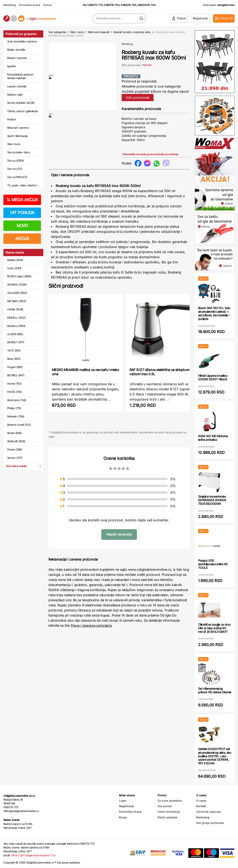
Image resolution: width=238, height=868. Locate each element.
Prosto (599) (15, 449)
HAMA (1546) (15, 309)
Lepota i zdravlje (17, 86)
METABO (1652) (17, 301)
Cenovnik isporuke (209, 812)
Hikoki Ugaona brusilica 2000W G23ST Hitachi (213, 377)
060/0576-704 (147, 5)
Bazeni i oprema (17, 58)
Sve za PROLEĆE (17, 177)
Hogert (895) (15, 367)
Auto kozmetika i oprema (22, 41)
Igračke (11, 66)
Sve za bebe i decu (19, 152)
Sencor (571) (15, 458)
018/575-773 (95, 5)
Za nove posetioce (170, 801)
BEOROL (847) (16, 375)
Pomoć (48, 5)
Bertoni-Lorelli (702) (19, 425)
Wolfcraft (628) (16, 441)
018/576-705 (129, 5)
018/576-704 (112, 5)
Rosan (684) (15, 433)
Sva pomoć (165, 806)
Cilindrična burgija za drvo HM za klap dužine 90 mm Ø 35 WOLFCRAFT (214, 628)
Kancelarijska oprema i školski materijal (20, 76)
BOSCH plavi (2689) (19, 276)
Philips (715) (14, 408)
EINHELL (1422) (16, 318)
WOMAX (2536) (17, 285)
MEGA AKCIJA (22, 200)
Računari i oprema (18, 128)
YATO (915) (14, 350)
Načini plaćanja (167, 817)
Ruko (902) (14, 359)
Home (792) (14, 384)
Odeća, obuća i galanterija (22, 111)
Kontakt (201, 806)
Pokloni (11, 119)
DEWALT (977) (16, 342)
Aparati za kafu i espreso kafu (132, 32)
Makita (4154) (15, 260)
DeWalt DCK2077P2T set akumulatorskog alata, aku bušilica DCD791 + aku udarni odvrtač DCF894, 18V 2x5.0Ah (215, 756)
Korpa (123, 817)
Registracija (127, 806)
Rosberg (127, 44)
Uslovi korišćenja (169, 812)
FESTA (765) (15, 392)
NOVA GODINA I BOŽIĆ (21, 103)
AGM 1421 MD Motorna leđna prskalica (213, 438)
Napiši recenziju (119, 534)
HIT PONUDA (22, 213)
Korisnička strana (30, 5)
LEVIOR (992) (15, 334)
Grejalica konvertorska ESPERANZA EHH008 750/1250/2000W (212, 500)
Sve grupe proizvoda (210, 823)
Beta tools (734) (17, 400)
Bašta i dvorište (16, 50)
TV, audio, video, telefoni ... (23, 185)
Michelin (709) (16, 416)
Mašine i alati (15, 95)
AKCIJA (22, 239)
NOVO (22, 226)
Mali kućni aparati (99, 32)
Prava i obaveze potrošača (91, 625)
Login (123, 801)
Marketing (10, 5)
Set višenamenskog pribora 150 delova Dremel (215, 690)
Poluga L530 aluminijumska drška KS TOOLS (213, 564)
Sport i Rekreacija (17, 136)
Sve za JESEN (15, 160)
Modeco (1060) (16, 326)
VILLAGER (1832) (17, 293)
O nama (201, 801)
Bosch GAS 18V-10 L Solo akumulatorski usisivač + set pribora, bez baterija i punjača (214, 313)
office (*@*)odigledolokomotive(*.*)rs (33, 855)
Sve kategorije (57, 32)
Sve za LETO (15, 169)
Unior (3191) (14, 268)
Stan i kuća (14, 144)
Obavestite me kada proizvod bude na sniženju (150, 154)
